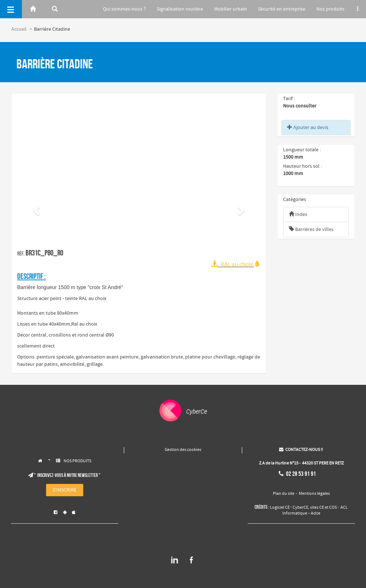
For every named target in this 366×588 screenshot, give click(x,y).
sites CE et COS (323, 508)
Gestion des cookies (183, 450)
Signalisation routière (174, 9)
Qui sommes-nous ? (117, 9)
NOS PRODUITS (77, 461)
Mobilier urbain (226, 9)
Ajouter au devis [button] (308, 128)
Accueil (19, 29)
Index (298, 215)
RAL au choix (236, 265)
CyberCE (300, 508)
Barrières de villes (311, 229)
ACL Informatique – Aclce (315, 511)
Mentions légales (314, 494)
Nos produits (329, 9)
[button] (35, 208)
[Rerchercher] (55, 9)
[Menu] (11, 9)
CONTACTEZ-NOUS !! (301, 450)
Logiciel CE (280, 508)
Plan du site (284, 494)
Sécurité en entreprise (279, 9)
